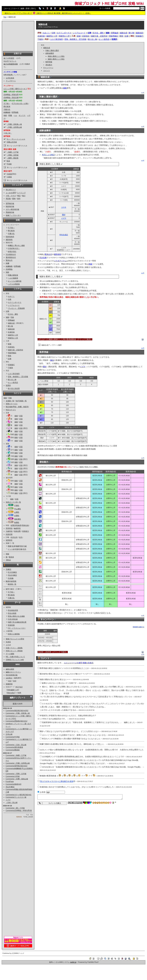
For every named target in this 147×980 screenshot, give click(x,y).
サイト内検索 (105, 8)
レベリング (21, 193)
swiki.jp (73, 962)
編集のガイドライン (13, 672)
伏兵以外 (14, 537)
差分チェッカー (11, 13)
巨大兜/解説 (12, 572)
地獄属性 (18, 519)
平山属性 (18, 509)
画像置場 (9, 684)
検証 (19, 196)
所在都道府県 (13, 610)
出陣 (7, 311)
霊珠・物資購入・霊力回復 (18, 377)
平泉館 (9, 164)
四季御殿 (15, 112)
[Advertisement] (18, 36)
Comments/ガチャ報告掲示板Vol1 (19, 795)
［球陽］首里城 (12, 155)
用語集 (8, 199)
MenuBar (11, 693)
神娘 (7, 554)
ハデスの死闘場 (14, 284)
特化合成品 (64, 235)
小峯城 (9, 177)
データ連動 (10, 654)
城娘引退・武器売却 (15, 350)
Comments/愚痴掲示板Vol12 (16, 721)
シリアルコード (14, 305)
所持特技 (9, 528)
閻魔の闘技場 (13, 275)
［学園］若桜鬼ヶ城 (14, 124)
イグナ (8, 800)
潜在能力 (49, 65)
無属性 (17, 522)
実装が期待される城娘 (16, 616)
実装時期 (11, 625)
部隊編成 (11, 320)
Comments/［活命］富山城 (16, 745)
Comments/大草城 (13, 776)
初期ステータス (12, 404)
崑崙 (8, 161)
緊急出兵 (9, 260)
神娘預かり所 (13, 338)
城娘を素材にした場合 (56, 59)
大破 (25, 546)
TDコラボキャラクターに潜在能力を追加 (57, 781)
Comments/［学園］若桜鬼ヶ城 (18, 713)
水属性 (17, 516)
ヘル (15, 115)
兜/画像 (11, 578)
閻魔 (10, 115)
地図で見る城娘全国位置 (17, 622)
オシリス (22, 115)
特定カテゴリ (11, 410)
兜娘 (12, 317)
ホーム (8, 8)
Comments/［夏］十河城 (15, 808)
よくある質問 (11, 193)
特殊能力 (26, 531)
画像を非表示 (88, 663)
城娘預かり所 (13, 335)
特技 (21, 546)
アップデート (11, 81)
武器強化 (11, 347)
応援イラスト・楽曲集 (14, 648)
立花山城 (9, 734)
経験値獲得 (50, 53)
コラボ (8, 645)
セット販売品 (13, 383)
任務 (10, 299)
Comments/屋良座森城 (14, 747)
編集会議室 (10, 669)
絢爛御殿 (7, 112)
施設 (52, 360)
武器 (21, 416)
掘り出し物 (12, 380)
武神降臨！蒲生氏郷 (11, 98)
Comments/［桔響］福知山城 (17, 779)
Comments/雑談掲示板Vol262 (17, 711)
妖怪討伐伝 (12, 252)
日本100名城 (13, 619)
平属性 (17, 506)
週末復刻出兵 (11, 257)
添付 (33, 8)
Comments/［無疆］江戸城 (16, 755)
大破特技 (9, 531)
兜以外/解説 (12, 575)
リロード (16, 8)
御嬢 (17, 546)
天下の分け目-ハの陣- (20, 104)
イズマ (64, 218)
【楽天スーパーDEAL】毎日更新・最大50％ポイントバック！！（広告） (63, 13)
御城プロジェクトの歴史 (15, 639)
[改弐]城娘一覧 (21, 401)
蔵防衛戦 (9, 240)
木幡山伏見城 (12, 142)
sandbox (9, 678)
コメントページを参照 (73, 663)
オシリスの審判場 (15, 281)
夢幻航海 (7, 107)
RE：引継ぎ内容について (15, 657)
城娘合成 (11, 323)
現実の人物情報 (14, 634)
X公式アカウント (10, 61)
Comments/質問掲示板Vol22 (16, 766)
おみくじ (11, 296)
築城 (10, 344)
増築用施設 (12, 353)
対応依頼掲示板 (12, 675)
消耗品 (8, 560)
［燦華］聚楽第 (12, 158)
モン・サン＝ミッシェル (16, 139)
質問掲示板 (10, 204)
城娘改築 (11, 329)
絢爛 (7, 263)
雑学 (19, 199)
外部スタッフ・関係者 (14, 651)
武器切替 (9, 534)
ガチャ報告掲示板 (12, 209)
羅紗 (64, 215)
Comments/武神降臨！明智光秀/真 (19, 811)
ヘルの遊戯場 (13, 278)
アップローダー (25, 13)
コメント (47, 71)
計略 (21, 549)
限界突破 (49, 62)
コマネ (64, 207)
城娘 (7, 317)
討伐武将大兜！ (14, 248)
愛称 (14, 199)
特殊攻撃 (17, 531)
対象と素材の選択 (52, 51)
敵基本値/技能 (11, 581)
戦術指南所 (10, 237)
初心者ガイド (11, 190)
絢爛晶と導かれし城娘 (16, 245)
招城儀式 (11, 365)
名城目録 (11, 332)
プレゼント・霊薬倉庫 (16, 308)
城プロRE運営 (9, 58)
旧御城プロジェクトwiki (15, 660)
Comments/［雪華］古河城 (16, 774)
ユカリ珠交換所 (14, 374)
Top (5, 17)
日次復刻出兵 (11, 254)
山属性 (17, 512)
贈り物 (10, 326)
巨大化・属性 (13, 314)
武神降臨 (9, 269)
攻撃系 (13, 525)
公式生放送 (10, 78)
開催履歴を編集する (139, 627)
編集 (23, 8)
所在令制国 (12, 613)
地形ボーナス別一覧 (13, 502)
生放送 (8, 642)
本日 (17, 687)
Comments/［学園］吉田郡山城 (18, 763)
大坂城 (9, 174)
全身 (13, 546)
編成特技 (17, 528)
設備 (10, 359)
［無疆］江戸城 (12, 152)
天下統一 (7, 104)
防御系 (19, 525)
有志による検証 (48, 155)
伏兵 (21, 537)
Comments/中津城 (13, 737)
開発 (10, 356)
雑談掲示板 (10, 206)
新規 (28, 8)
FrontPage (10, 782)
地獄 (5, 115)
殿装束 (11, 557)
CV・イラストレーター (17, 628)
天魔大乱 (7, 109)
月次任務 (43, 258)
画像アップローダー (13, 215)
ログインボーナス (15, 302)
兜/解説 (8, 569)
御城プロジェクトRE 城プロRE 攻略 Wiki (109, 3)
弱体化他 (25, 525)
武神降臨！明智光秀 (11, 95)
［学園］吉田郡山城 (14, 127)
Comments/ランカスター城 (16, 797)
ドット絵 (11, 549)
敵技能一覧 (12, 584)
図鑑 (10, 546)
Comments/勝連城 (13, 750)
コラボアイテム (60, 261)
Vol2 (10, 681)
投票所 (8, 385)
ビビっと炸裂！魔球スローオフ (15, 89)
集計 (24, 196)
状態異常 (9, 540)
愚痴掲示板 (10, 212)
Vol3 (14, 681)
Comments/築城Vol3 (13, 784)
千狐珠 (10, 368)
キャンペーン (48, 68)
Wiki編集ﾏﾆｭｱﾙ (13, 690)
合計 (21, 687)
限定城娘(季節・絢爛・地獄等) (17, 407)
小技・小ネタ (11, 196)
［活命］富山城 (12, 803)
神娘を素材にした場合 (56, 56)
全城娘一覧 (10, 401)
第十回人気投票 (14, 389)
